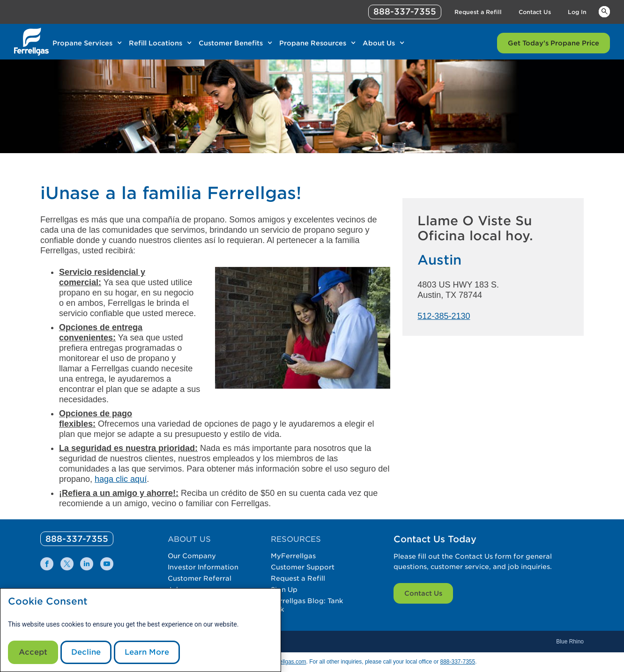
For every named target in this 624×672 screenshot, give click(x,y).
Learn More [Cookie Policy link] (147, 652)
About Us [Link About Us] (379, 43)
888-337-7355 (457, 662)
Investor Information (203, 567)
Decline (86, 652)
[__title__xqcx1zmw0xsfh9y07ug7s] (31, 42)
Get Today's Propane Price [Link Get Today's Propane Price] (553, 43)
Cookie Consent (48, 602)
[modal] (141, 630)
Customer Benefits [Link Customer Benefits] (231, 43)
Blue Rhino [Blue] (570, 642)
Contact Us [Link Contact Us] (535, 12)
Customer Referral (200, 578)
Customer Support (303, 567)
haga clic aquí (121, 479)
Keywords (604, 11)
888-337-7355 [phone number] (405, 11)
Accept (33, 652)
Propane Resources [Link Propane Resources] (313, 43)
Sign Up (284, 590)
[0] (77, 539)
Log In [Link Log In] (577, 12)
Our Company (192, 556)
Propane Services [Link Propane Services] (82, 43)
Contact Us (423, 593)
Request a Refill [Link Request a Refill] (478, 12)
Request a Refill (298, 578)
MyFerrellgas (293, 556)
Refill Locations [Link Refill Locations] (156, 43)
